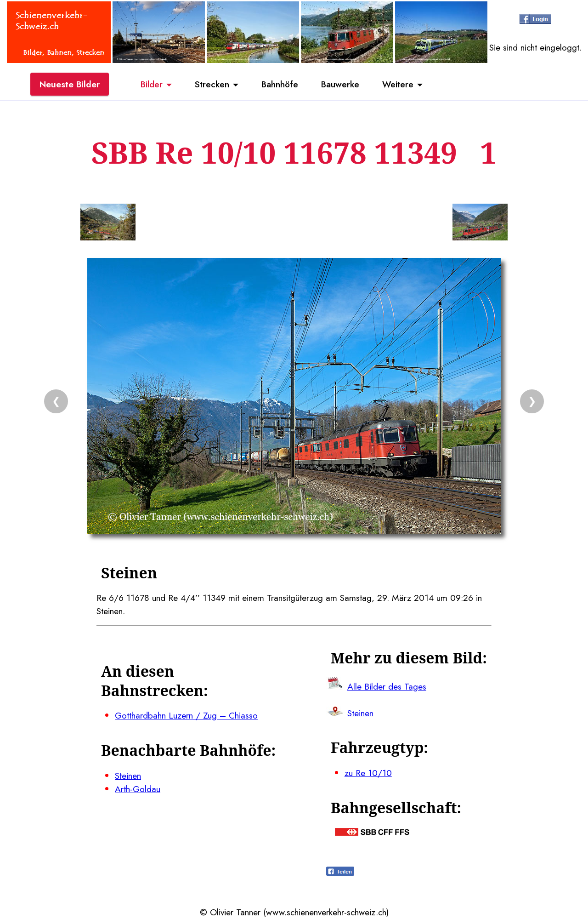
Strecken (212, 84)
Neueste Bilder (70, 84)
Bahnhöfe (280, 84)
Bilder (152, 84)
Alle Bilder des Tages (387, 686)
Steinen (128, 776)
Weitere (398, 84)
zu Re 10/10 (368, 773)
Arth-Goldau (138, 789)
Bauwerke (340, 84)
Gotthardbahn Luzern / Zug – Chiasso (186, 715)
